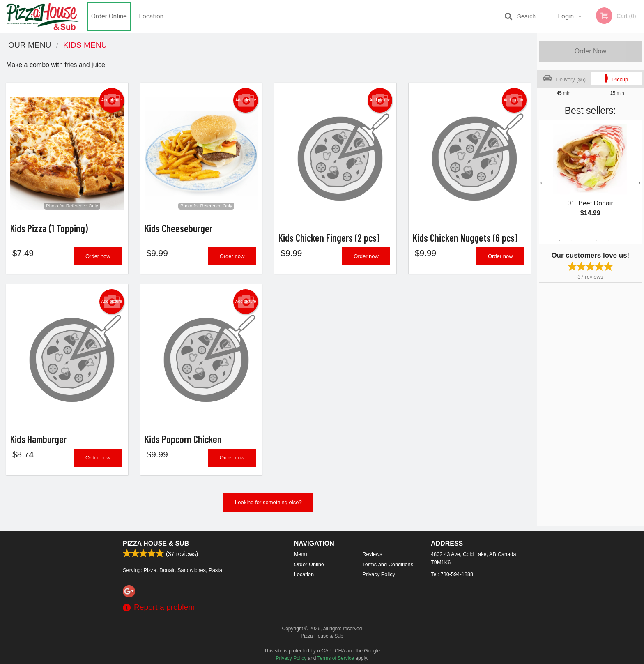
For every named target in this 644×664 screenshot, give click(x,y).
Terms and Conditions (388, 564)
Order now (98, 259)
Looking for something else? (268, 507)
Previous (543, 182)
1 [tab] (559, 240)
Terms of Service (336, 658)
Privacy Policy (379, 574)
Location (151, 16)
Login (566, 16)
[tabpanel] (590, 178)
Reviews (372, 554)
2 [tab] (572, 240)
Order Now (590, 51)
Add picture (112, 100)
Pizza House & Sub (156, 543)
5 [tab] (609, 240)
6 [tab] (621, 240)
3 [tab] (584, 240)
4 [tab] (596, 240)
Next (638, 182)
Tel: (452, 574)
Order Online (109, 16)
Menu (301, 554)
